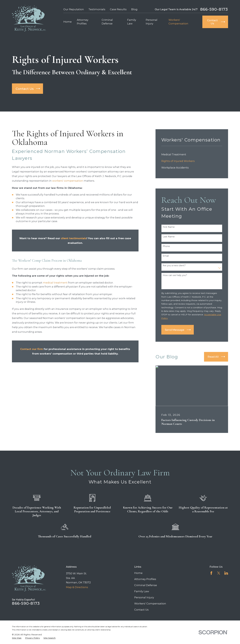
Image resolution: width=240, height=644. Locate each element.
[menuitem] (192, 155)
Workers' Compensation (150, 604)
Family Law (142, 591)
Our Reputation (74, 9)
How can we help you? (175, 275)
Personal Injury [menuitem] (152, 22)
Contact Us (141, 610)
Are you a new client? (174, 266)
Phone (166, 246)
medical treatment (55, 283)
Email (166, 256)
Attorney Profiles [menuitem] (83, 22)
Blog (134, 9)
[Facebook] (211, 573)
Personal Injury (144, 597)
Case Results (118, 9)
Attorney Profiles (145, 579)
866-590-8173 (214, 9)
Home (138, 573)
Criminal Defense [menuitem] (107, 22)
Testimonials (97, 9)
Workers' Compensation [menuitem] (178, 22)
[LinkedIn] (226, 573)
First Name (169, 227)
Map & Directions (77, 587)
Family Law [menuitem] (132, 22)
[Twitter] (219, 573)
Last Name (169, 237)
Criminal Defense (146, 585)
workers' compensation (68, 181)
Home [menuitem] (67, 22)
